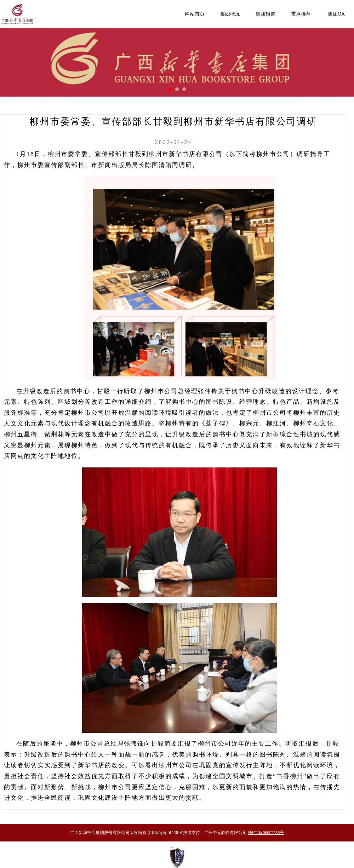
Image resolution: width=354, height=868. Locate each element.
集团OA (336, 14)
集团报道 (265, 14)
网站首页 (195, 14)
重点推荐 (301, 14)
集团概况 (230, 14)
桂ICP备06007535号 (266, 833)
